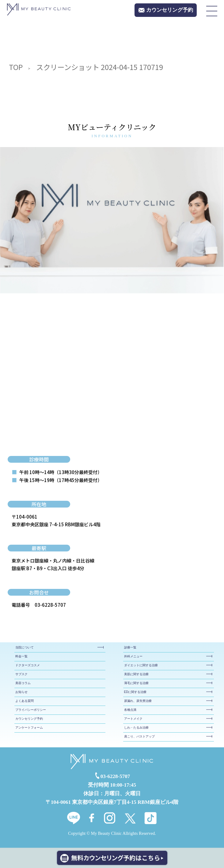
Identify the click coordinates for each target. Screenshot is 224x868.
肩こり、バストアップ (139, 736)
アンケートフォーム (29, 728)
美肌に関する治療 (136, 674)
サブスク (21, 674)
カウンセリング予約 (29, 719)
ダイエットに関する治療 (141, 665)
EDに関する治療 (135, 692)
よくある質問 (25, 701)
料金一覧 (21, 656)
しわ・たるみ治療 (136, 728)
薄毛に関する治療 (136, 683)
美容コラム (23, 683)
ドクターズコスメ (28, 665)
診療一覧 (130, 647)
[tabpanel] (112, 220)
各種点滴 (130, 710)
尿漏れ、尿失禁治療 (138, 701)
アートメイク (133, 719)
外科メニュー (133, 656)
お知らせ (21, 692)
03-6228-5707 (50, 605)
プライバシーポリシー (31, 710)
